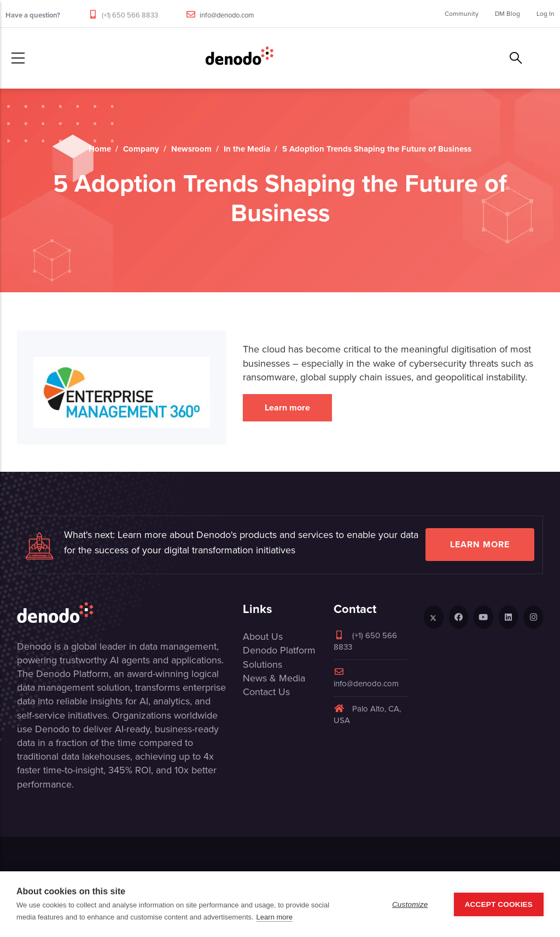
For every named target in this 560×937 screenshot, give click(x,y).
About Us (263, 637)
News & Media (274, 678)
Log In (546, 14)
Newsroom (191, 149)
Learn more (287, 407)
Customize (410, 904)
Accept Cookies (499, 904)
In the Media (247, 149)
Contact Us (266, 692)
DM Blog (507, 14)
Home (100, 149)
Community (462, 14)
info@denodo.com (227, 15)
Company (141, 149)
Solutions (262, 664)
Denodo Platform (279, 650)
